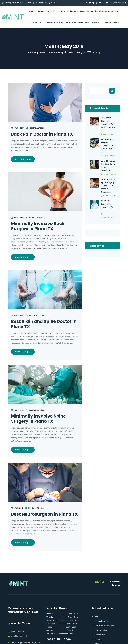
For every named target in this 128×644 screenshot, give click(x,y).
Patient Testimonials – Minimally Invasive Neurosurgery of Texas (89, 11)
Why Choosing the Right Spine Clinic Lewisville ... (108, 166)
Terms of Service (102, 628)
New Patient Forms (54, 23)
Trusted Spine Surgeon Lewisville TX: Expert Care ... (108, 144)
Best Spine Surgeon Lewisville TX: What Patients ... (108, 124)
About (41, 11)
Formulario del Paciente (77, 23)
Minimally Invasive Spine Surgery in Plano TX (40, 420)
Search (112, 91)
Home (32, 11)
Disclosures (100, 641)
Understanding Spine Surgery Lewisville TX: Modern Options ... (108, 186)
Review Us (97, 23)
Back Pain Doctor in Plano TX (43, 134)
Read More (23, 159)
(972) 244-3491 (119, 3)
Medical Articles (37, 128)
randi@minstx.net (52, 3)
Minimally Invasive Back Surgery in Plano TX (39, 226)
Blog (97, 623)
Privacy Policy (101, 637)
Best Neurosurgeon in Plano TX (43, 518)
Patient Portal (112, 23)
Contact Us (36, 23)
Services (51, 11)
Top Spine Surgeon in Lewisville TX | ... (108, 206)
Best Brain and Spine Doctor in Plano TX (43, 325)
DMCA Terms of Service (105, 632)
